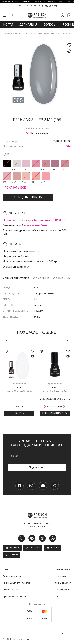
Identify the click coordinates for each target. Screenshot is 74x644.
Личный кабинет (63, 583)
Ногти (8, 25)
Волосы (50, 25)
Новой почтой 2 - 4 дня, (35, 220)
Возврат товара (63, 570)
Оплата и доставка (12, 576)
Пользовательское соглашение (16, 633)
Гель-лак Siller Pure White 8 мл (19, 389)
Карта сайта (61, 576)
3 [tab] (37, 341)
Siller (68, 147)
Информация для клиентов (16, 583)
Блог (57, 596)
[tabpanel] (37, 74)
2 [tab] (38, 113)
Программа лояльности (15, 596)
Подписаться (37, 468)
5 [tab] (41, 341)
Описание (41, 279)
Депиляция (28, 25)
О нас (6, 570)
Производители (63, 590)
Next (67, 341)
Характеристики (16, 279)
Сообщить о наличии (28, 197)
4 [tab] (39, 341)
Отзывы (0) (61, 279)
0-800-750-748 (50, 6)
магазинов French (37, 226)
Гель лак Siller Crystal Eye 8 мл (55, 389)
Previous (7, 341)
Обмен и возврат (11, 590)
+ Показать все (14, 188)
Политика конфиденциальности (58, 633)
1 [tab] (36, 113)
